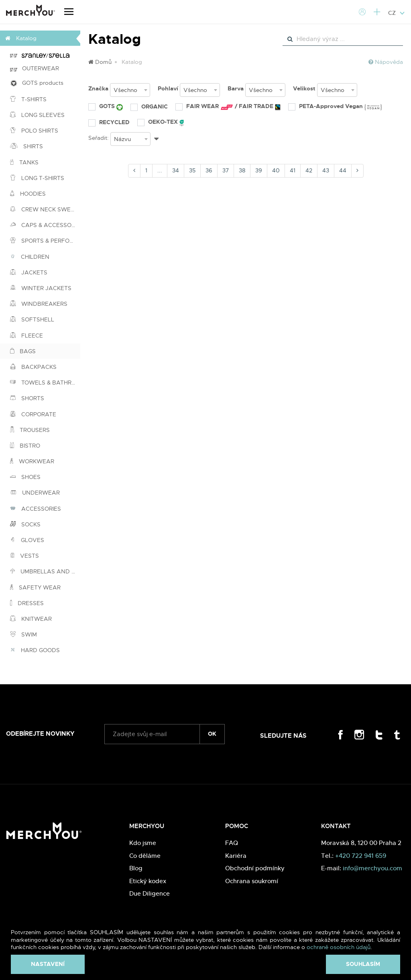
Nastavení (48, 964)
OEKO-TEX (161, 122)
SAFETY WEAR (35, 587)
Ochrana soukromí (252, 881)
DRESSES (27, 603)
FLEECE (26, 336)
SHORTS (27, 398)
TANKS (24, 162)
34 (176, 170)
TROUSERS (30, 430)
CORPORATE (33, 414)
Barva (236, 88)
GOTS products (37, 83)
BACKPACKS (33, 367)
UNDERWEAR (35, 493)
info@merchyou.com (372, 868)
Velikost (304, 88)
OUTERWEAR (35, 68)
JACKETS (29, 272)
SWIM (23, 634)
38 (242, 170)
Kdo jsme (143, 843)
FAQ (232, 843)
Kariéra (236, 856)
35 (192, 170)
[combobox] (130, 90)
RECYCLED (109, 122)
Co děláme (145, 856)
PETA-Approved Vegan (335, 106)
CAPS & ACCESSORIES (45, 225)
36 (209, 170)
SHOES (25, 477)
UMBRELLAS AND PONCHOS (45, 571)
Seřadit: (99, 138)
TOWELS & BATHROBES (45, 383)
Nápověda (386, 62)
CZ (397, 13)
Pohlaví (168, 88)
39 (259, 170)
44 (343, 170)
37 (226, 170)
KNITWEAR (31, 619)
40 (276, 170)
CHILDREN (30, 257)
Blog (136, 868)
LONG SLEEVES (37, 115)
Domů (100, 62)
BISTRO (25, 446)
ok (212, 734)
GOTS (106, 106)
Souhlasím (363, 964)
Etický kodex (148, 881)
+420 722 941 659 (361, 856)
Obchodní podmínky (255, 868)
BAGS (23, 351)
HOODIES (28, 194)
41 (293, 170)
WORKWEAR (32, 461)
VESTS (24, 556)
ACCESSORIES (36, 509)
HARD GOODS (35, 650)
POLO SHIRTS (34, 131)
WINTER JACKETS (41, 288)
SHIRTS (26, 146)
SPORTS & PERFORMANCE (45, 241)
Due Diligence (150, 893)
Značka (98, 88)
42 (309, 170)
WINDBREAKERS (39, 304)
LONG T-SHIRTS (37, 178)
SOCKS (25, 524)
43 (326, 170)
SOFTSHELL (32, 319)
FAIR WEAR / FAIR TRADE (228, 106)
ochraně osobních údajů (339, 947)
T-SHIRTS (28, 99)
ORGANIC (149, 106)
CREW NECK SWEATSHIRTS (45, 209)
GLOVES (27, 540)
